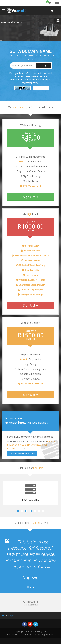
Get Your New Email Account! (22, 454)
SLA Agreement (46, 634)
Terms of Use (29, 634)
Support (12, 616)
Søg (44, 65)
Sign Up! (31, 197)
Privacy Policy (14, 634)
